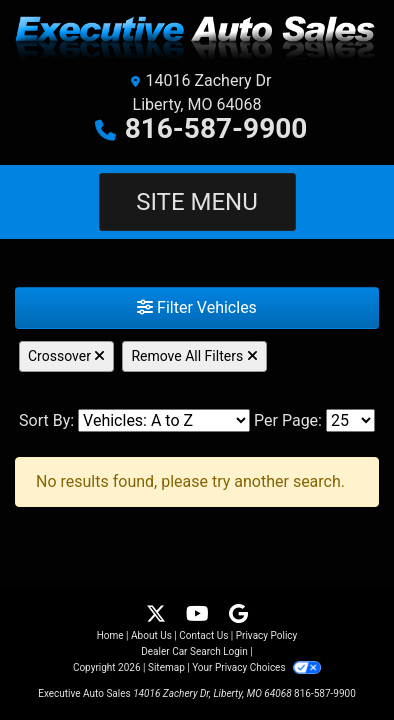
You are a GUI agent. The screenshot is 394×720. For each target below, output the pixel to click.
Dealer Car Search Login (194, 651)
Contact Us (203, 635)
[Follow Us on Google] (238, 615)
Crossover (66, 356)
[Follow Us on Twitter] (158, 615)
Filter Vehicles (197, 307)
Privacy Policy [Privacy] (267, 635)
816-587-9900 (216, 128)
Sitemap (166, 667)
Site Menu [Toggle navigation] (197, 202)
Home (110, 635)
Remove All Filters (194, 356)
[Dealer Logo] (197, 38)
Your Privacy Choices (256, 667)
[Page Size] (350, 420)
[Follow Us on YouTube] (199, 615)
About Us (151, 635)
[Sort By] (164, 420)
